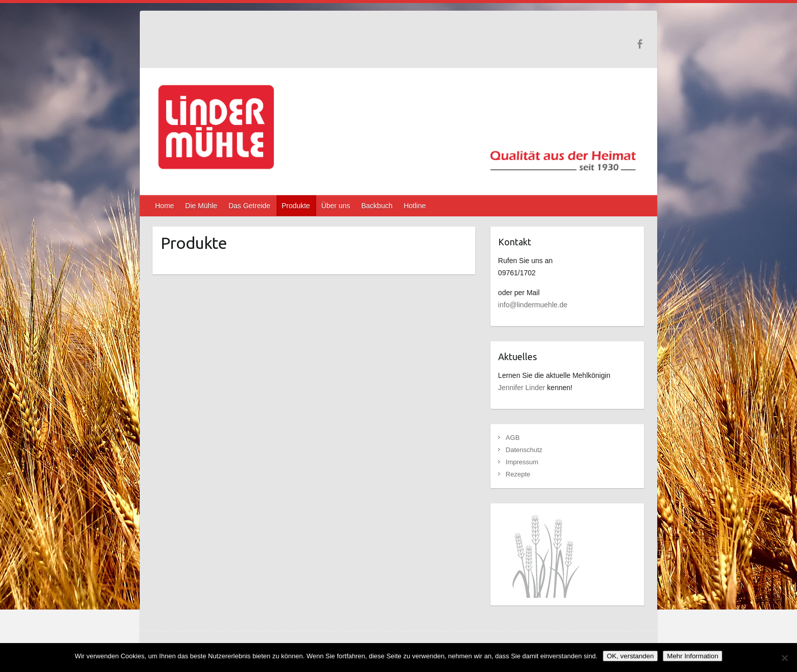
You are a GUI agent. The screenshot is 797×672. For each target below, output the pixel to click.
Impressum (522, 462)
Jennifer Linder (522, 388)
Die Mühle (201, 206)
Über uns (336, 206)
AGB (513, 438)
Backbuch (377, 206)
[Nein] (784, 658)
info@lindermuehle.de (533, 305)
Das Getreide (249, 206)
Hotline (415, 206)
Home (164, 206)
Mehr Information (693, 656)
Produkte (296, 206)
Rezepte (518, 474)
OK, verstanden (631, 656)
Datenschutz (524, 450)
